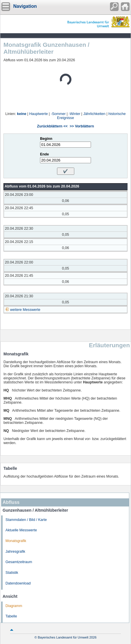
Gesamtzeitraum (19, 562)
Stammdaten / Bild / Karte (26, 520)
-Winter (74, 114)
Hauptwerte (39, 114)
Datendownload (18, 583)
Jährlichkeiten (94, 114)
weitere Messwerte (25, 310)
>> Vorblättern (82, 126)
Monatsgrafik (16, 541)
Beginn (46, 139)
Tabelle (11, 616)
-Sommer (58, 114)
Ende (44, 154)
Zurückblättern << (52, 126)
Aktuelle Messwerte (21, 530)
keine (22, 114)
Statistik (12, 573)
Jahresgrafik (15, 552)
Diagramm (14, 606)
